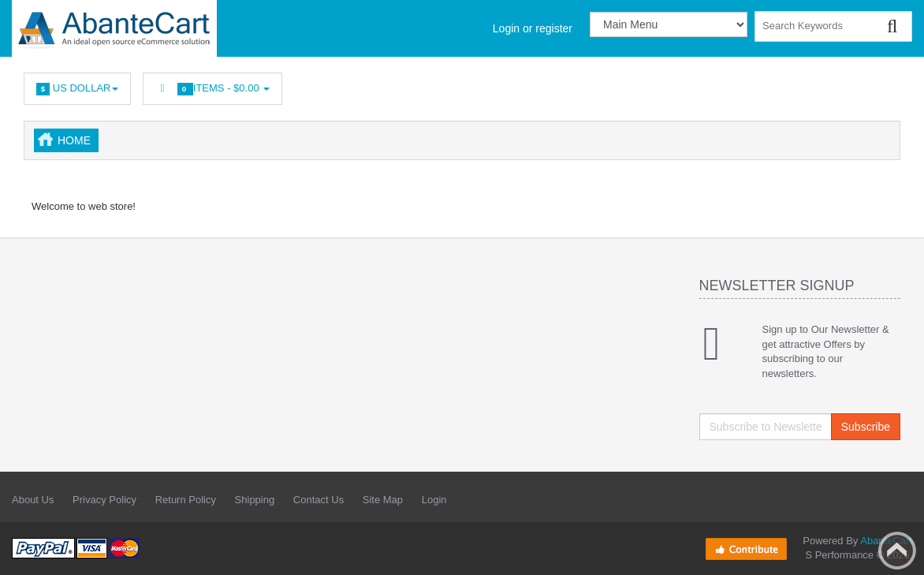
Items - (212, 89)
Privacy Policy (104, 500)
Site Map (383, 500)
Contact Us (319, 500)
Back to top (897, 551)
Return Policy (186, 500)
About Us (33, 500)
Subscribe (866, 427)
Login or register (533, 28)
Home (74, 140)
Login (434, 500)
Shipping (255, 500)
